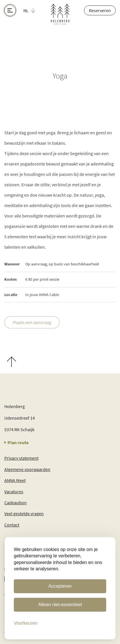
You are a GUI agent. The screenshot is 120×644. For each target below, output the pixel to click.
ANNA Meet (15, 480)
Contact (12, 525)
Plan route (16, 442)
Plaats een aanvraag (32, 323)
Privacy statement (21, 458)
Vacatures (14, 492)
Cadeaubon (16, 502)
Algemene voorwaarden (27, 469)
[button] (33, 10)
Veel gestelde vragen (24, 513)
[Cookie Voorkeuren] (26, 623)
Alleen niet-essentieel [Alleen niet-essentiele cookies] (60, 605)
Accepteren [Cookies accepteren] (60, 586)
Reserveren (100, 10)
